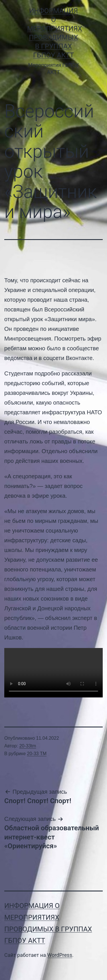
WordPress (59, 955)
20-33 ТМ (37, 754)
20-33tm (28, 746)
